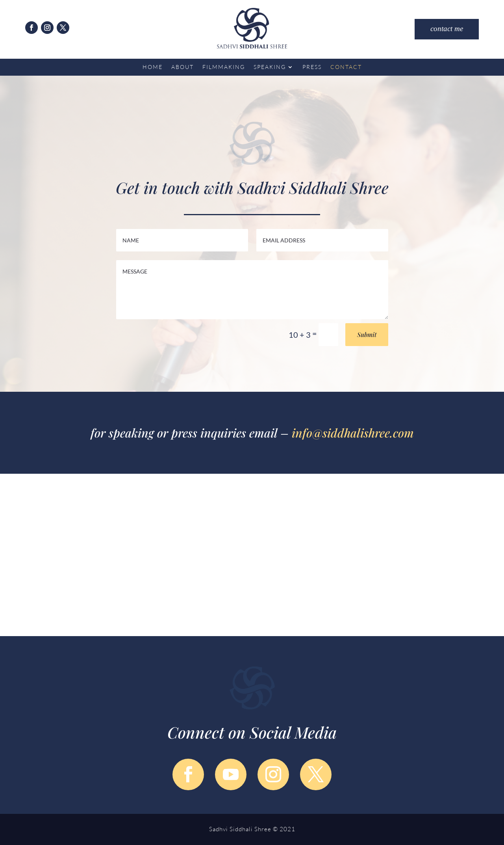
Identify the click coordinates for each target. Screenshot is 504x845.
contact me (447, 29)
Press (312, 67)
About (183, 67)
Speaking (270, 67)
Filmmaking (224, 67)
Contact (346, 67)
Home (153, 67)
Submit (367, 334)
